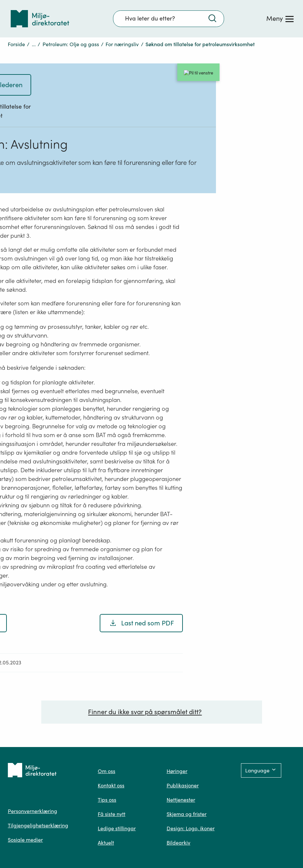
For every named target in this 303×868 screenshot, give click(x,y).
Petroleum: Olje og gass (71, 44)
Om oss (107, 771)
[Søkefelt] (169, 19)
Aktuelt (106, 843)
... (34, 44)
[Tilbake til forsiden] (40, 19)
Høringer (177, 771)
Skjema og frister (187, 814)
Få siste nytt (112, 814)
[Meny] (280, 19)
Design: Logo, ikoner (191, 828)
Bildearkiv (178, 843)
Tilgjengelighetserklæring (38, 825)
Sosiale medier (25, 840)
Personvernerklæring (32, 811)
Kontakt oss (111, 785)
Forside (16, 44)
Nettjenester (181, 800)
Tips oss (107, 800)
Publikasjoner (183, 785)
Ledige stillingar (117, 828)
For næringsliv (122, 44)
